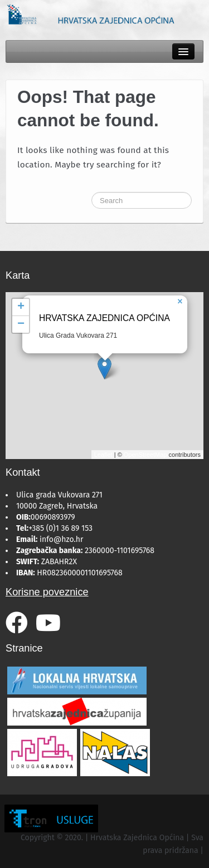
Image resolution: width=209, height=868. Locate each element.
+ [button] (21, 307)
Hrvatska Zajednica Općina (104, 318)
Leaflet (103, 455)
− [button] (21, 324)
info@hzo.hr (61, 539)
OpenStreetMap (145, 455)
